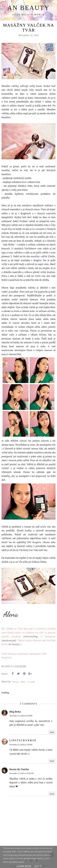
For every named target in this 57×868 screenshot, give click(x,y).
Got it (38, 866)
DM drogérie (34, 542)
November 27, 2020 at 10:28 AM (21, 773)
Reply (52, 732)
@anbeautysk (9, 640)
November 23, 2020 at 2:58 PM (21, 745)
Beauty (16, 682)
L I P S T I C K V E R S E (23, 740)
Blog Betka (15, 712)
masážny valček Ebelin (43, 256)
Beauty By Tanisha (19, 769)
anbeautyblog (30, 636)
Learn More (24, 866)
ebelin (23, 682)
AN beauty (14, 644)
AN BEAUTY (28, 8)
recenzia (31, 682)
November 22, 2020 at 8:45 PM (21, 716)
